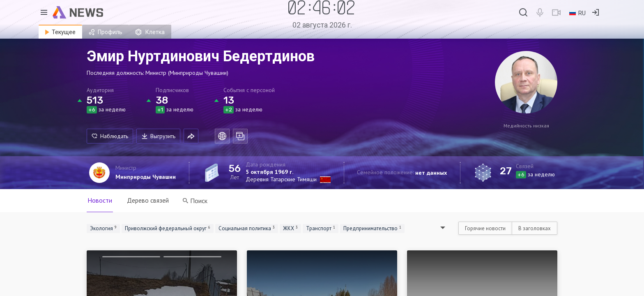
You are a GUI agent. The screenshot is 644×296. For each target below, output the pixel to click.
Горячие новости (485, 228)
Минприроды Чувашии (146, 177)
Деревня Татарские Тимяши (281, 179)
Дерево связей (148, 200)
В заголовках (535, 228)
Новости (100, 200)
